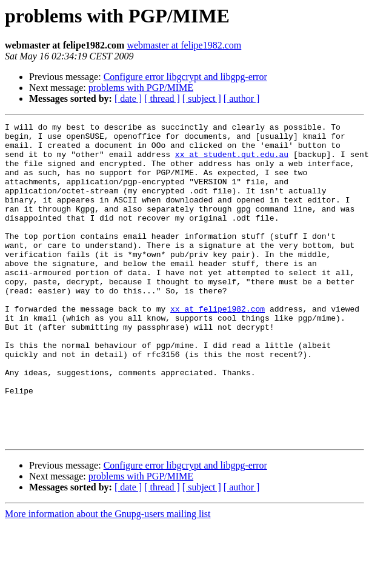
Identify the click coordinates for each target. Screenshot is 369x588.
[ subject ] (202, 99)
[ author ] (242, 99)
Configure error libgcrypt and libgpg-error (185, 77)
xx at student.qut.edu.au (232, 161)
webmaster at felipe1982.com (184, 45)
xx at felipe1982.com (218, 347)
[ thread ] (162, 99)
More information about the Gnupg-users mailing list (108, 577)
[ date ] (128, 99)
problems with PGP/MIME (141, 88)
